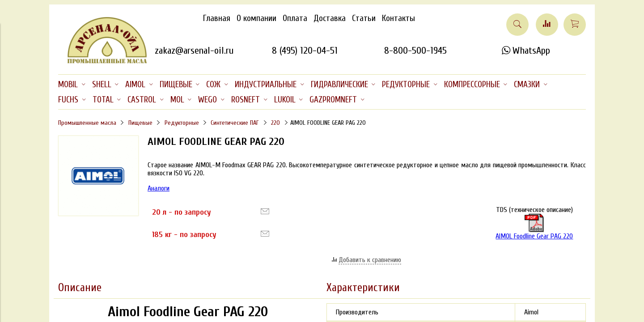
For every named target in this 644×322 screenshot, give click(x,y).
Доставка (330, 18)
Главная (217, 18)
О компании (256, 18)
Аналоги (159, 188)
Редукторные (182, 123)
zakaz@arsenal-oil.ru (194, 51)
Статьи (364, 18)
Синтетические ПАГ (235, 123)
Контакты (398, 18)
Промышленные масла (87, 123)
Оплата (295, 18)
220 (275, 123)
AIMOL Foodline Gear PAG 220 (534, 227)
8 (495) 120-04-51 (305, 51)
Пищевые (140, 123)
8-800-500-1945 (415, 51)
